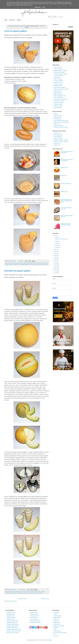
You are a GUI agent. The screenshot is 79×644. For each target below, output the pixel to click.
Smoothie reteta (16, 264)
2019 (55, 261)
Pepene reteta (30, 263)
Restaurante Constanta (35, 623)
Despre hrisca (57, 624)
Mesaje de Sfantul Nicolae (13, 624)
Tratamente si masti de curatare (61, 127)
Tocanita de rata (64, 167)
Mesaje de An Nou (11, 612)
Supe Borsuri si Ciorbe (59, 101)
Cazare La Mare (34, 612)
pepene (25, 263)
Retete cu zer (57, 124)
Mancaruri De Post (58, 82)
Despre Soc (56, 619)
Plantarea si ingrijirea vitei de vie (61, 142)
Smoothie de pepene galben (17, 271)
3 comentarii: (21, 261)
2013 (55, 273)
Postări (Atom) (14, 601)
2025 (55, 250)
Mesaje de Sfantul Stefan (13, 626)
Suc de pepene (26, 593)
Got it (44, 7)
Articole (55, 614)
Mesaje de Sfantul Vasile (12, 628)
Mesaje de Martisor (11, 618)
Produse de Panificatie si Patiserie (61, 89)
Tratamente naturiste (58, 125)
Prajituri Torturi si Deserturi (60, 87)
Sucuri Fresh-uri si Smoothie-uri (35, 264)
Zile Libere (56, 636)
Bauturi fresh (11, 263)
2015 (55, 269)
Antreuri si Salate (58, 67)
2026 (55, 236)
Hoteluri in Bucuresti (35, 616)
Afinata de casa (57, 133)
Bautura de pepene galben (13, 592)
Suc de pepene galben (24, 264)
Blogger (50, 640)
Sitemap (19, 20)
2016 (55, 267)
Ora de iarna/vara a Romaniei (60, 633)
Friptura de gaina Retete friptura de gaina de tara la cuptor (66, 201)
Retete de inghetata (58, 94)
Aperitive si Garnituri (58, 69)
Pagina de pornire (23, 599)
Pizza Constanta (34, 619)
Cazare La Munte (34, 614)
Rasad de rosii (57, 143)
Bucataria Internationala (59, 72)
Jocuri (55, 629)
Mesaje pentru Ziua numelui (13, 633)
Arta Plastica (56, 612)
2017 (55, 265)
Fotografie (56, 628)
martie (57, 243)
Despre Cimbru (57, 618)
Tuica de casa (57, 145)
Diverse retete (57, 77)
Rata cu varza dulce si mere (61, 239)
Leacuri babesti (57, 631)
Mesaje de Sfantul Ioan (12, 623)
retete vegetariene (58, 108)
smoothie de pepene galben (10, 593)
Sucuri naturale (45, 264)
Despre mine (12, 20)
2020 (55, 259)
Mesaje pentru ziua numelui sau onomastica (67, 160)
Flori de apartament (58, 135)
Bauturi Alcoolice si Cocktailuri (60, 71)
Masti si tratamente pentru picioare (61, 122)
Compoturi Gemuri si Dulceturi (61, 74)
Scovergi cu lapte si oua (66, 184)
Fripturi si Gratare (58, 79)
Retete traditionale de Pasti (60, 96)
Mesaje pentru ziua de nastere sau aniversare (66, 224)
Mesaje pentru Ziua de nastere (14, 631)
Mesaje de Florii (10, 616)
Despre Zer (56, 621)
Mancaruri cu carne (58, 84)
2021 (55, 257)
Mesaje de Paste (11, 619)
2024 (55, 251)
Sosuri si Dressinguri (58, 98)
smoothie (42, 263)
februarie (57, 245)
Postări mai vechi (45, 599)
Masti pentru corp (58, 115)
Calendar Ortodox (58, 616)
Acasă (6, 20)
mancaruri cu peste (58, 106)
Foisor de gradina (58, 137)
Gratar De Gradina (58, 138)
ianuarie (57, 247)
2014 (55, 271)
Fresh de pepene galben (16, 31)
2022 (55, 255)
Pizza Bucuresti (34, 618)
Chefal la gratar (64, 192)
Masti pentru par (57, 119)
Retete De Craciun (58, 91)
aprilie (57, 241)
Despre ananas (57, 623)
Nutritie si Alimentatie (23, 592)
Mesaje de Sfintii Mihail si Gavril (14, 629)
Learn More (38, 7)
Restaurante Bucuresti (35, 621)
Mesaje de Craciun (11, 614)
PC (54, 634)
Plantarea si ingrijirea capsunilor (61, 140)
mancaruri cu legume (59, 103)
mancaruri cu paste (58, 104)
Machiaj (56, 114)
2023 (55, 253)
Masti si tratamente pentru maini (61, 120)
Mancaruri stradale (58, 86)
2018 (55, 263)
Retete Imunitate (36, 263)
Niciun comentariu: (22, 590)
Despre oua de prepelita (59, 626)
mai (56, 237)
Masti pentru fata (58, 117)
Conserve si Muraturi (58, 76)
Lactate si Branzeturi (58, 81)
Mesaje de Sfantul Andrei (12, 621)
